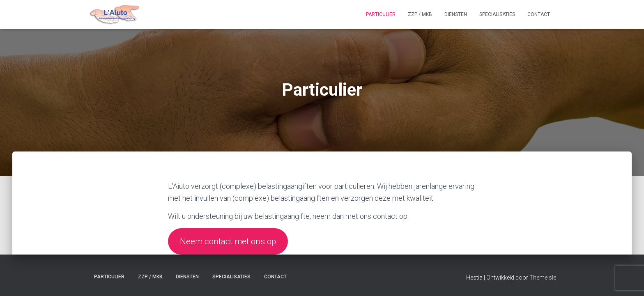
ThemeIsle (543, 278)
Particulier (381, 14)
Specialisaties (497, 14)
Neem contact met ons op (228, 241)
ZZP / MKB (420, 14)
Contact (539, 14)
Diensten (456, 14)
